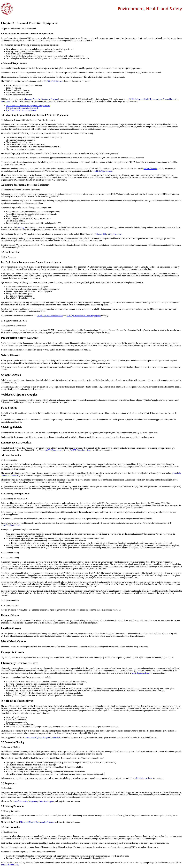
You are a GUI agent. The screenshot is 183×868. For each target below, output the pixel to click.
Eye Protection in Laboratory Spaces (21, 110)
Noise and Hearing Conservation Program (37, 822)
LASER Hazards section (80, 450)
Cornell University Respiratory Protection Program (34, 801)
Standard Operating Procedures (109, 234)
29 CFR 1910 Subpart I (54, 81)
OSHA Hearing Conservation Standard (22, 108)
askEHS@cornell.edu (103, 171)
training (21, 227)
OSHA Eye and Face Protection (50, 316)
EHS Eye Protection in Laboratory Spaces (84, 316)
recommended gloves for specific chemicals (43, 737)
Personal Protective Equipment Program (41, 99)
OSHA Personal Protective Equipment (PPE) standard (28, 106)
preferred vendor (150, 169)
